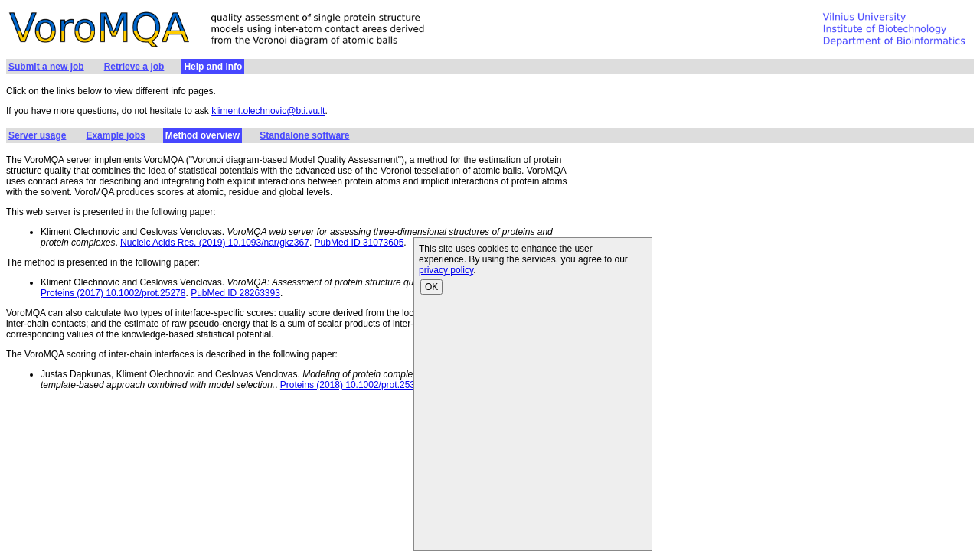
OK (431, 287)
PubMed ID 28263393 (235, 293)
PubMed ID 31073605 (359, 243)
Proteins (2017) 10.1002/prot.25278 (113, 293)
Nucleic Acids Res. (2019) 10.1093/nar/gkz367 (215, 243)
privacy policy (446, 270)
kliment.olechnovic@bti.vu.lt (268, 111)
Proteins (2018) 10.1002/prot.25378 (353, 385)
